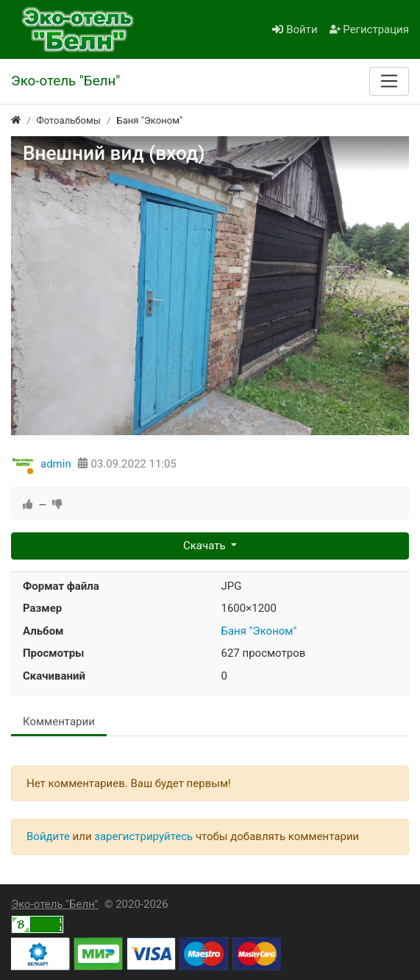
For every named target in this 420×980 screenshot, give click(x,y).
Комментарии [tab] (59, 722)
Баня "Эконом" (259, 631)
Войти (295, 29)
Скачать (206, 546)
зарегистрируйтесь (143, 836)
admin (56, 464)
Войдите (48, 836)
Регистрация (369, 29)
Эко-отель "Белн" (55, 904)
